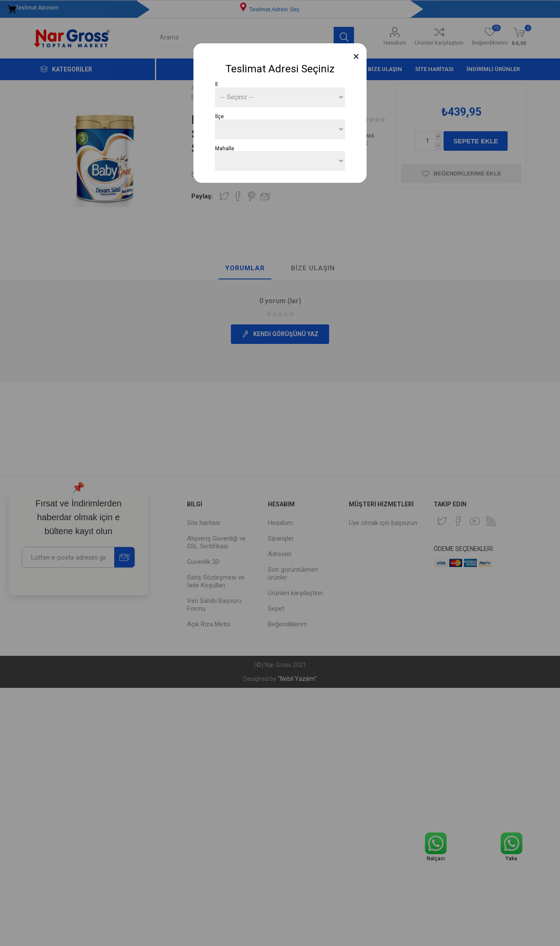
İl (216, 84)
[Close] (356, 57)
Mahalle (225, 148)
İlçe (219, 117)
